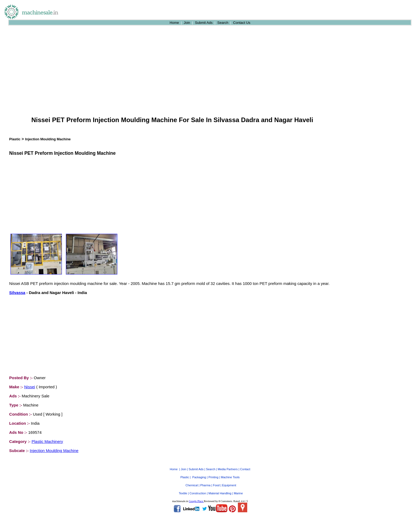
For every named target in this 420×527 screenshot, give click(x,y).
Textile (183, 493)
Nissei (30, 387)
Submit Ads (204, 23)
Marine (238, 493)
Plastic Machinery (47, 441)
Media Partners (228, 469)
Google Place (196, 501)
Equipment (229, 485)
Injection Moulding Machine (48, 139)
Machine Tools (230, 477)
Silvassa (17, 293)
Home (174, 23)
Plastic (15, 139)
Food (216, 485)
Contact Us (242, 23)
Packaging (199, 477)
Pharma (205, 485)
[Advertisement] (172, 73)
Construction (198, 493)
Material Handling (220, 493)
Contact (245, 469)
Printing (213, 477)
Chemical (192, 485)
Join (187, 23)
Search (223, 23)
